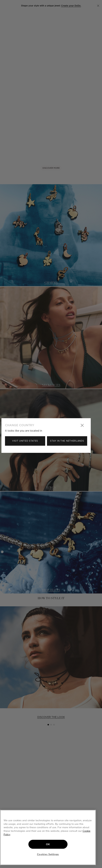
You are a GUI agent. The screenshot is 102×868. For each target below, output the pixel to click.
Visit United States (25, 441)
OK (48, 844)
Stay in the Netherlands (67, 441)
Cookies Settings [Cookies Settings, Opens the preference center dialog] (48, 854)
